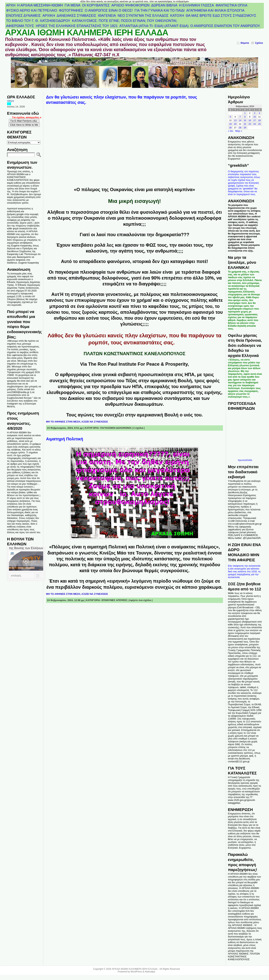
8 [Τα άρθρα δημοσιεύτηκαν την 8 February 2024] (245, 117)
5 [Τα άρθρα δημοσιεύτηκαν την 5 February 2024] (230, 117)
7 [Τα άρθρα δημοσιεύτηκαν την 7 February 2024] (240, 117)
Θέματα (245, 43)
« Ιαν (231, 131)
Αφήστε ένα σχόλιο (140, 600)
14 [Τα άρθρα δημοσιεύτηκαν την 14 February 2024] (240, 120)
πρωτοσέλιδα (245, 460)
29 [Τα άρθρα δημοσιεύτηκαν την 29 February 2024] (245, 128)
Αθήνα (11, 101)
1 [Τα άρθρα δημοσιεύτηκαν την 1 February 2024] (245, 113)
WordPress (136, 972)
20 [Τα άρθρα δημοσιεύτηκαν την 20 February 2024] (235, 124)
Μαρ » (239, 131)
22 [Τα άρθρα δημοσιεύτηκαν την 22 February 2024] (245, 124)
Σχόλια (259, 43)
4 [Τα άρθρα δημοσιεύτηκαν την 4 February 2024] (259, 113)
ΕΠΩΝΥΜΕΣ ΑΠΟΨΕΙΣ (114, 600)
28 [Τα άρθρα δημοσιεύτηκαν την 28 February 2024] (240, 128)
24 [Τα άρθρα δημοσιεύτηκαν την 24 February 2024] (255, 124)
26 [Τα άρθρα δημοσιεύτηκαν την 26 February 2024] (230, 128)
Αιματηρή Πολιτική (65, 439)
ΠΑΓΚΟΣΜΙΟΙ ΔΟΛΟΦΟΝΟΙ (116, 428)
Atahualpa (150, 972)
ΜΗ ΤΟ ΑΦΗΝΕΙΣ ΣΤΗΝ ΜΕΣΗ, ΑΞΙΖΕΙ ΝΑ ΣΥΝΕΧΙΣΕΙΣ (77, 422)
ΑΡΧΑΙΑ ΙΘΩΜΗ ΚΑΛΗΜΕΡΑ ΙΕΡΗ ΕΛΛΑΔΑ (87, 33)
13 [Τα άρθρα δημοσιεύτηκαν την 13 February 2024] (235, 120)
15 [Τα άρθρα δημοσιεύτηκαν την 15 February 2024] (245, 120)
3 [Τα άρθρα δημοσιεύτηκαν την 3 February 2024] (255, 113)
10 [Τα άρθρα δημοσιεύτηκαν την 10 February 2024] (255, 117)
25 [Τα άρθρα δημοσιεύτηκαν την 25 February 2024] (259, 124)
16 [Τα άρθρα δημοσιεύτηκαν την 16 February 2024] (250, 120)
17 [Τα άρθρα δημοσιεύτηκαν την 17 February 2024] (255, 120)
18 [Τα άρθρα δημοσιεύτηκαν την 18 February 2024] (259, 120)
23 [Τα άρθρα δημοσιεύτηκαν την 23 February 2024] (250, 124)
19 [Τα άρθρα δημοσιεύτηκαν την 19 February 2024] (230, 124)
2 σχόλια (138, 428)
